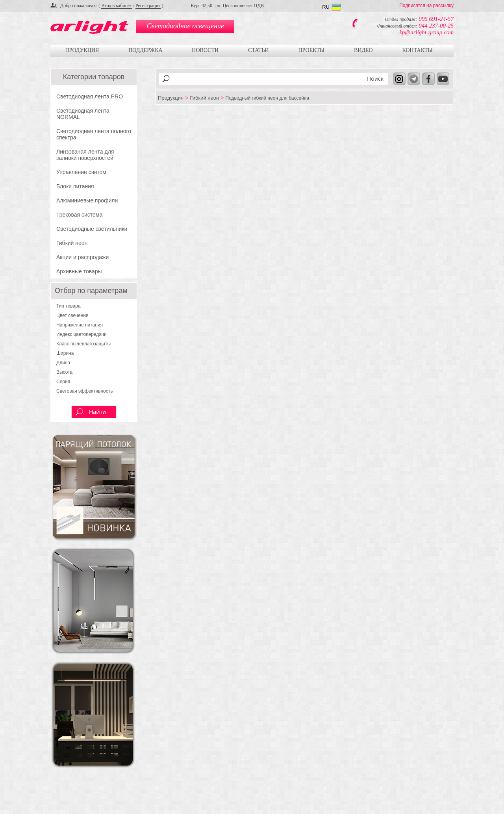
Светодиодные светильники (92, 229)
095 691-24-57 (436, 19)
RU (326, 7)
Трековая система (79, 215)
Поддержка (145, 50)
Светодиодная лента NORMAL (83, 114)
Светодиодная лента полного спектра (94, 134)
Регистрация (148, 6)
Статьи (258, 50)
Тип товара (69, 306)
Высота (64, 372)
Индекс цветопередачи (82, 334)
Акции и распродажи (82, 257)
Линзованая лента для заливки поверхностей (85, 155)
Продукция (82, 50)
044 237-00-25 (436, 26)
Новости (205, 50)
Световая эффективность (85, 391)
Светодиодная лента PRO (90, 96)
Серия (63, 382)
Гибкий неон (72, 243)
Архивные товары (79, 271)
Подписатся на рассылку (426, 6)
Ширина (65, 353)
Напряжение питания (80, 325)
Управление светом (81, 172)
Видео (363, 50)
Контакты (417, 50)
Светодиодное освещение (185, 26)
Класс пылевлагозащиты (83, 344)
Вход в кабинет (116, 6)
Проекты (311, 50)
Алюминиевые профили (87, 200)
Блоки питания (75, 186)
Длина (63, 363)
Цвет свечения (72, 315)
